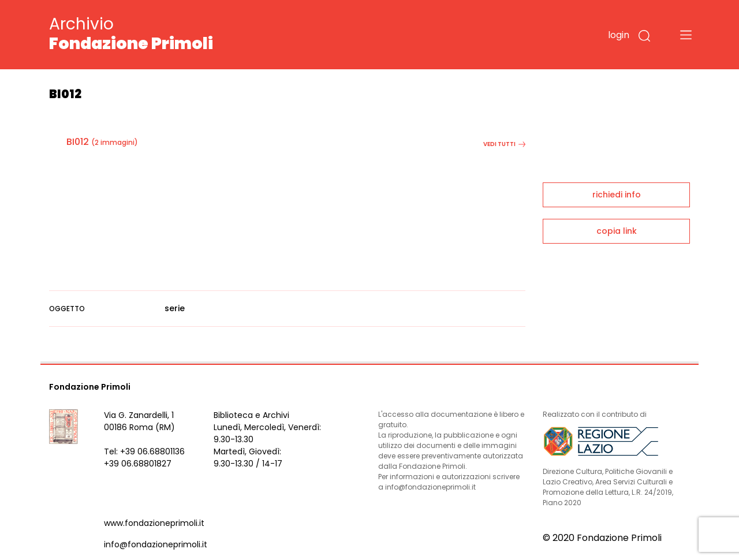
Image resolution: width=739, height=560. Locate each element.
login (619, 35)
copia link (617, 231)
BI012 (78, 142)
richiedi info (617, 195)
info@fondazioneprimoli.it (156, 544)
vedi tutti (504, 144)
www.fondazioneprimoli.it (154, 523)
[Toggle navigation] (686, 35)
